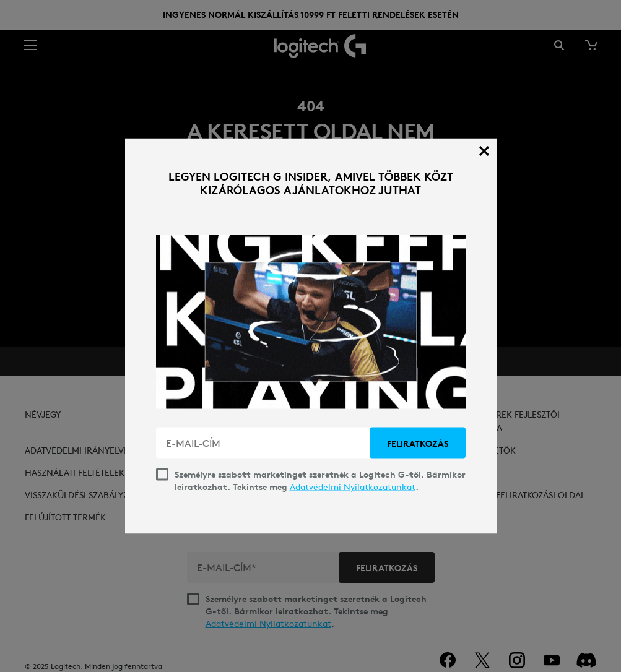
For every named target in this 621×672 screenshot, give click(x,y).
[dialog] (311, 336)
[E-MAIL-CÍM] (264, 443)
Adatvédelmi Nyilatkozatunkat (353, 487)
